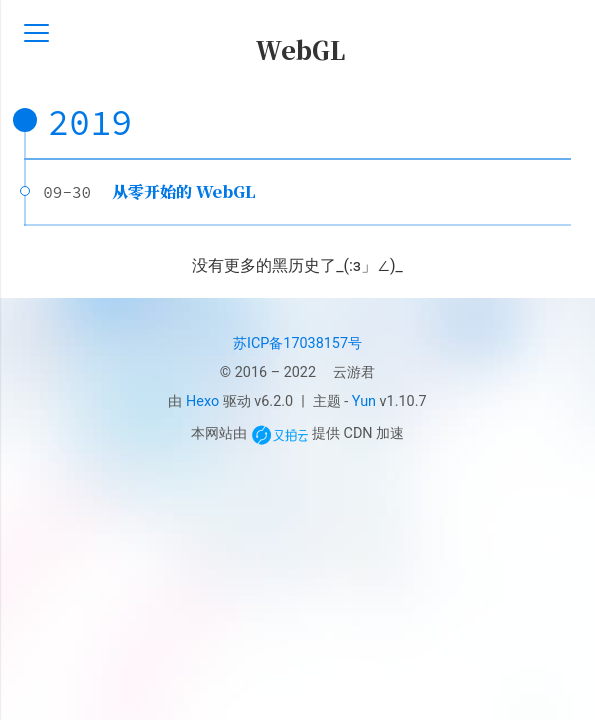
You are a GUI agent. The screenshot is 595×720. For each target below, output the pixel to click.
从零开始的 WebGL (184, 191)
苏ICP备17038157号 (297, 343)
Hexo (202, 401)
